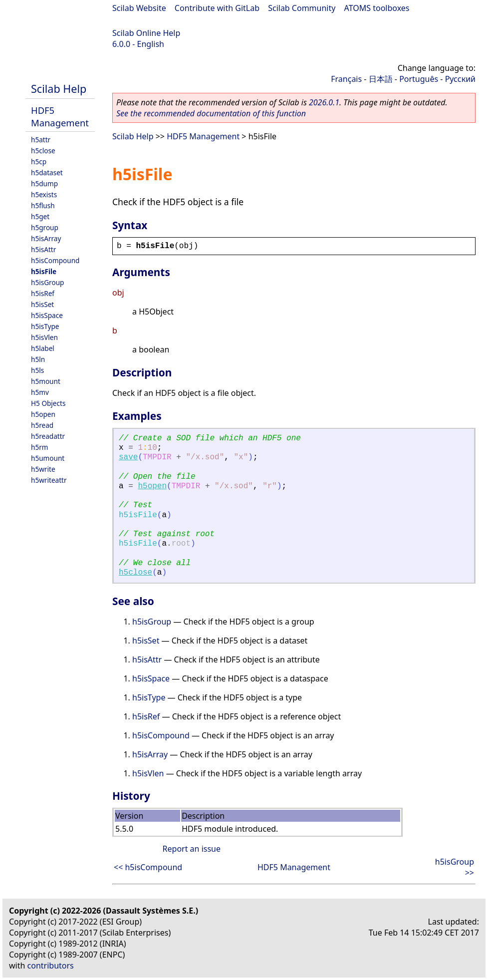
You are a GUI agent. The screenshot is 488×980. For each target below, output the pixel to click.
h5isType (45, 326)
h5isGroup (47, 282)
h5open (43, 414)
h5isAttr (43, 249)
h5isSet (42, 304)
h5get (40, 216)
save (128, 457)
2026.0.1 (324, 102)
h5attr (41, 140)
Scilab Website (139, 8)
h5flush (43, 205)
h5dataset (47, 172)
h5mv (40, 392)
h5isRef (43, 293)
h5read (42, 425)
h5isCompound (55, 260)
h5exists (44, 194)
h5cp (39, 162)
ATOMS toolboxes (377, 8)
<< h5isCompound (148, 867)
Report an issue (192, 849)
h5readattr (48, 436)
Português (419, 79)
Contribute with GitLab (217, 8)
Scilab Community (302, 8)
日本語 (381, 79)
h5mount (46, 381)
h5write (43, 469)
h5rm (40, 447)
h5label (43, 348)
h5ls (37, 370)
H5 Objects (48, 403)
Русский (460, 79)
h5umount (48, 458)
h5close (43, 151)
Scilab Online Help (146, 33)
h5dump (44, 183)
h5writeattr (49, 480)
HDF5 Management (60, 116)
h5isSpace (47, 315)
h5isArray (46, 238)
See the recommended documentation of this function (211, 113)
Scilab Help (59, 89)
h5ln (38, 359)
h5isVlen (44, 337)
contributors (51, 966)
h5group (45, 227)
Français (346, 79)
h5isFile (44, 271)
